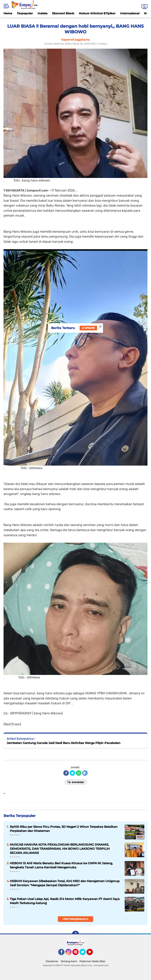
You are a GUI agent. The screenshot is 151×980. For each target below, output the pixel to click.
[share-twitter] (72, 773)
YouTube (92, 954)
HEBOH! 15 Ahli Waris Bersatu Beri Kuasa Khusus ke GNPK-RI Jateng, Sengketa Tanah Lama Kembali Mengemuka (61, 865)
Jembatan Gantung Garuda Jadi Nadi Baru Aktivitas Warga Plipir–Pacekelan (64, 743)
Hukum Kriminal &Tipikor (97, 13)
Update (88, 328)
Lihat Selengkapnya (76, 919)
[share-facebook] (66, 773)
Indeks (42, 13)
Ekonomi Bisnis (63, 13)
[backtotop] (75, 934)
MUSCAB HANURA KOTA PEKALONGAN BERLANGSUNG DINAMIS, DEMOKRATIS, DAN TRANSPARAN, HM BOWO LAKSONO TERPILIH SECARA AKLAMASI (60, 849)
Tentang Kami (69, 961)
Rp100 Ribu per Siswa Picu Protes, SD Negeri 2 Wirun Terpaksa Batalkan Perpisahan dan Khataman (64, 829)
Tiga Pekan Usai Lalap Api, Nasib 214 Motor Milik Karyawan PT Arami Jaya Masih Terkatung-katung (65, 901)
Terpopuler (25, 13)
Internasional (130, 13)
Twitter (84, 954)
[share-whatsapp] (79, 773)
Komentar (76, 782)
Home (8, 13)
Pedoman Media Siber (92, 961)
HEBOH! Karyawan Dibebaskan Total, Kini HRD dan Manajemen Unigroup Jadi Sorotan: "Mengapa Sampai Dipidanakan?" (65, 883)
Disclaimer (52, 961)
